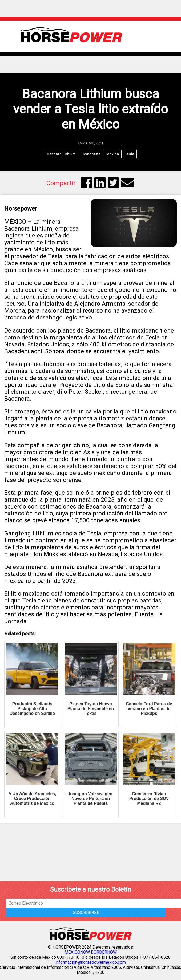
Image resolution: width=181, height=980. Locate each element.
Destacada (91, 154)
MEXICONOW (77, 952)
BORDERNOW (104, 952)
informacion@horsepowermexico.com (91, 962)
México (113, 154)
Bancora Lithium (61, 154)
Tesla (130, 154)
